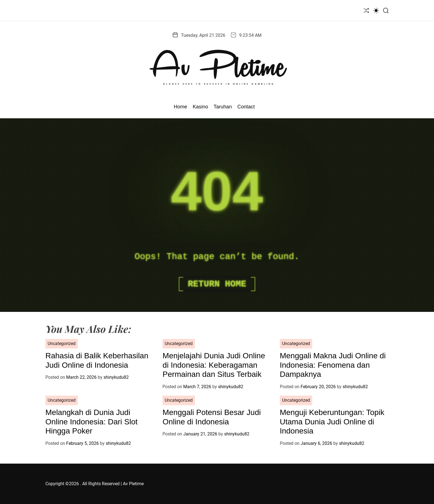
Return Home (217, 284)
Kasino (200, 107)
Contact (246, 107)
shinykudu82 (116, 377)
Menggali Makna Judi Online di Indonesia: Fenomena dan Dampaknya (333, 365)
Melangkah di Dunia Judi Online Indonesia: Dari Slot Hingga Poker (91, 422)
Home (180, 107)
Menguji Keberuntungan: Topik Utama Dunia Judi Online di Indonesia (332, 422)
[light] (376, 10)
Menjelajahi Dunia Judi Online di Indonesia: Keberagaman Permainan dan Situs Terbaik (214, 365)
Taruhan (223, 107)
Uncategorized (62, 344)
